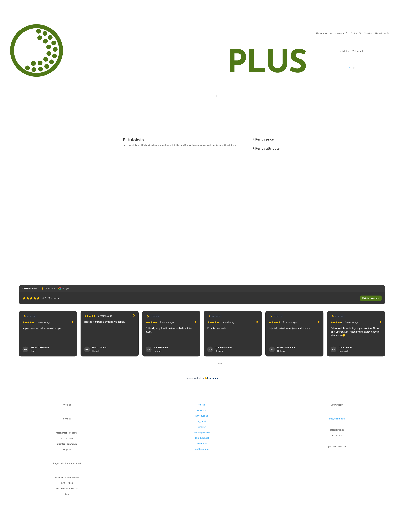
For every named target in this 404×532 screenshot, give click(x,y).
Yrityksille (345, 51)
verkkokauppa (202, 449)
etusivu (202, 405)
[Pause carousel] (202, 368)
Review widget (193, 378)
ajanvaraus (202, 410)
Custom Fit (356, 33)
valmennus (202, 443)
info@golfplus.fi (337, 419)
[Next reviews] (389, 336)
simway (202, 427)
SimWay (368, 33)
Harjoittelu (380, 33)
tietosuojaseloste (202, 432)
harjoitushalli (202, 416)
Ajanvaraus (321, 33)
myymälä (202, 421)
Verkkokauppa (337, 33)
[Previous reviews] (15, 336)
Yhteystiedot (359, 51)
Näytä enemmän (15, 342)
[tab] (184, 364)
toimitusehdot (202, 438)
